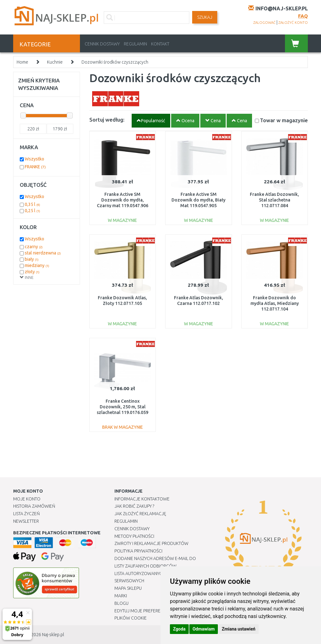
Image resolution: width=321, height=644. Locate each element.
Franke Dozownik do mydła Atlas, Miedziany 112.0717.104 (275, 303)
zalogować (264, 23)
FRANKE (35, 167)
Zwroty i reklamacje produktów (151, 543)
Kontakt (160, 44)
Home (22, 62)
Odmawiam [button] (204, 629)
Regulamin (135, 44)
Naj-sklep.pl (53, 635)
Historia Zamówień (34, 506)
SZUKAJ (205, 17)
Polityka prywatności (138, 551)
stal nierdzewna (43, 253)
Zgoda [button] (179, 629)
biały (32, 259)
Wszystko (34, 159)
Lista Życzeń (26, 514)
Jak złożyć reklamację (140, 514)
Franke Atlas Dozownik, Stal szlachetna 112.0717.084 (274, 200)
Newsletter (26, 521)
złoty (32, 272)
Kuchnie (55, 62)
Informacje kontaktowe (142, 499)
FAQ (303, 16)
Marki (121, 596)
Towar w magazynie (284, 120)
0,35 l (32, 204)
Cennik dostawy (102, 44)
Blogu (121, 603)
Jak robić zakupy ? (134, 506)
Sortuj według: (107, 120)
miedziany (37, 265)
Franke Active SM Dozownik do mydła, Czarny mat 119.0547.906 (123, 200)
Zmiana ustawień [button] (238, 629)
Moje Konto (27, 499)
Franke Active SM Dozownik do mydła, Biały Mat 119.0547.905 (198, 200)
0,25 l (32, 211)
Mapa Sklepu (128, 588)
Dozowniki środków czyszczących (115, 62)
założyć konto (293, 23)
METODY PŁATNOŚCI (134, 536)
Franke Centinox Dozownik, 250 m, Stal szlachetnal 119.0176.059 (123, 407)
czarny (34, 247)
